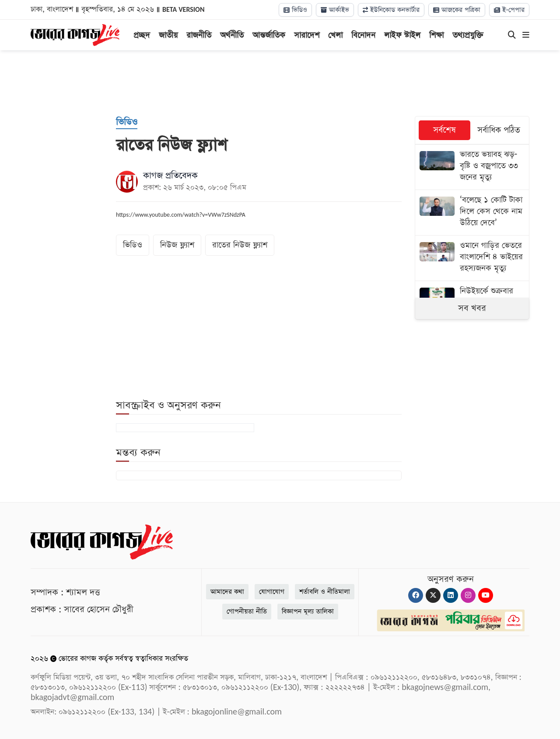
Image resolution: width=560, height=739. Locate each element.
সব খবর (472, 308)
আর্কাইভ (335, 10)
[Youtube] (486, 595)
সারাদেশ (307, 35)
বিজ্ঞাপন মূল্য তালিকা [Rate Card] (308, 611)
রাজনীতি (199, 35)
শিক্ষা (436, 35)
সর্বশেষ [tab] (444, 130)
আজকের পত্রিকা (457, 10)
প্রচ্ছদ (142, 35)
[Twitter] (433, 595)
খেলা (335, 35)
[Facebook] (416, 595)
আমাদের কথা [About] (227, 592)
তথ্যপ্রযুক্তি (468, 35)
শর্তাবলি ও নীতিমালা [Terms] (325, 592)
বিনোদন (363, 35)
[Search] (512, 35)
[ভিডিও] (127, 123)
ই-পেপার (509, 10)
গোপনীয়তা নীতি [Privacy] (247, 611)
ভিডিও (295, 10)
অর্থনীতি (232, 35)
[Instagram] (468, 595)
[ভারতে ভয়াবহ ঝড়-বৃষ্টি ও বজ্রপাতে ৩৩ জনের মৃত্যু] (472, 167)
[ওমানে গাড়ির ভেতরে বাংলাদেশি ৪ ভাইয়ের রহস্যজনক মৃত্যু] (472, 258)
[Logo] (75, 34)
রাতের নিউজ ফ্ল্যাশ (240, 245)
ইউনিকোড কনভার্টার (391, 10)
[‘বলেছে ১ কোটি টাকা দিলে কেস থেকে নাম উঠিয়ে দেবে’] (472, 213)
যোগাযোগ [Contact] (272, 592)
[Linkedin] (451, 595)
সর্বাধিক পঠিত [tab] (499, 130)
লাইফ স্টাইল (402, 35)
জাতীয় (168, 35)
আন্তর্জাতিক (269, 35)
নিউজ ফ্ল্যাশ (177, 245)
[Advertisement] (280, 83)
